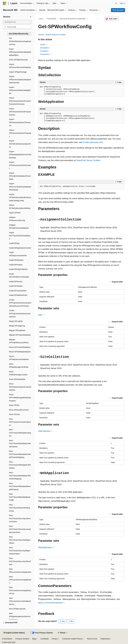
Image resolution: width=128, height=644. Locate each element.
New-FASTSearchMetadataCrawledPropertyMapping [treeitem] (20, 454)
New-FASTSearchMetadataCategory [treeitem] (20, 433)
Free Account (118, 10)
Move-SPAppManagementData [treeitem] (19, 366)
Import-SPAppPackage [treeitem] (18, 72)
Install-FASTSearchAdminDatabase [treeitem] (20, 236)
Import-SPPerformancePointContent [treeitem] (20, 165)
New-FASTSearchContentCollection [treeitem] (20, 422)
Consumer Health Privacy (72, 639)
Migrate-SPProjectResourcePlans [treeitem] (19, 341)
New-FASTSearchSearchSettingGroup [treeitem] (19, 508)
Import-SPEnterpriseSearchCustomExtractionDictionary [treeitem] (20, 101)
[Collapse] (31, 17)
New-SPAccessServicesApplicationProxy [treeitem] (20, 590)
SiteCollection (46, 431)
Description (45, 48)
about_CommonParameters (51, 603)
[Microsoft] (5, 3)
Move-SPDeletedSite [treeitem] (17, 379)
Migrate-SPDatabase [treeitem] (17, 330)
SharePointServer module (55, 35)
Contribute (45, 639)
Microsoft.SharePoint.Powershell (73, 19)
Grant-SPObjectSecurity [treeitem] (18, 60)
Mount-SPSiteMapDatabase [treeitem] (20, 352)
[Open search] (116, 3)
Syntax (44, 44)
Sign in (122, 3)
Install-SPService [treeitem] (16, 282)
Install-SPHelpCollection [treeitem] (18, 269)
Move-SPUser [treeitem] (14, 414)
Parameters (46, 54)
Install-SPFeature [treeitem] (16, 265)
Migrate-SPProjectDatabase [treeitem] (20, 335)
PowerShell (52, 19)
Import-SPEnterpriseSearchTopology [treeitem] (20, 133)
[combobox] (17, 22)
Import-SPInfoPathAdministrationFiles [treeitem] (20, 144)
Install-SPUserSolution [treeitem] (18, 291)
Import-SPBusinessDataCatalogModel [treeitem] (20, 90)
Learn (41, 19)
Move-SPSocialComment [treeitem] (19, 410)
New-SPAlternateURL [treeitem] (17, 609)
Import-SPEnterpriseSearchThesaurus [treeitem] (20, 122)
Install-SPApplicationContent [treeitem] (20, 248)
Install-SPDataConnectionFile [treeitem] (18, 254)
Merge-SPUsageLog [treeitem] (17, 326)
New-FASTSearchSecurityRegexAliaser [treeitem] (20, 540)
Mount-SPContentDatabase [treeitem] (20, 347)
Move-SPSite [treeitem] (14, 405)
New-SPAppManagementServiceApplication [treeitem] (20, 616)
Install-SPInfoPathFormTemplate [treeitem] (19, 275)
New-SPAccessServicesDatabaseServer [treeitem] (20, 601)
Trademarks (105, 639)
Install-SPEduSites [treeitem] (16, 260)
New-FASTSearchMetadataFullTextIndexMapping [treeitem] (20, 476)
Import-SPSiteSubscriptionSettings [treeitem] (20, 207)
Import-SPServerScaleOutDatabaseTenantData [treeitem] (20, 187)
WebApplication (46, 547)
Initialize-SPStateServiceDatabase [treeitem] (19, 227)
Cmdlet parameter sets (93, 142)
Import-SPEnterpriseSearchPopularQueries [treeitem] (20, 112)
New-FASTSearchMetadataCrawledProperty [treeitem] (20, 444)
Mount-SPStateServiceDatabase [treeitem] (19, 358)
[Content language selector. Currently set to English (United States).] (14, 633)
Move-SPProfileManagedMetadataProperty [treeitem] (20, 398)
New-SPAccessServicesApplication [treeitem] (20, 580)
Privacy (55, 639)
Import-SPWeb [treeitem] (15, 213)
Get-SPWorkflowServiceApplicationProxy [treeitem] (20, 41)
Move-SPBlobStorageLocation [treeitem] (18, 373)
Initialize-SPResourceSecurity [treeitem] (17, 219)
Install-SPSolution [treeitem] (16, 286)
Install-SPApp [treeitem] (14, 243)
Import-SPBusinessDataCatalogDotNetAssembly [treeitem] (20, 80)
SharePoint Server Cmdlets (88, 160)
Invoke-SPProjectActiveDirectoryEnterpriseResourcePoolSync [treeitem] (20, 303)
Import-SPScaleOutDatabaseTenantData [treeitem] (20, 176)
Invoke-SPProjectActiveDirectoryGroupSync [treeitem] (20, 314)
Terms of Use (92, 639)
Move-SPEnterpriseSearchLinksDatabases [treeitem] (20, 387)
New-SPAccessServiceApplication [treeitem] (20, 571)
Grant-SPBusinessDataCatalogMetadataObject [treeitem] (20, 52)
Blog (34, 639)
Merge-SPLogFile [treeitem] (16, 321)
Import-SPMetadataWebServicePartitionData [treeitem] (20, 155)
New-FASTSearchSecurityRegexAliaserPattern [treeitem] (20, 551)
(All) (41, 315)
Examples (45, 51)
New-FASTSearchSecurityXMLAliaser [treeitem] (20, 561)
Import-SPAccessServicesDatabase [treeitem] (20, 66)
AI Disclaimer (7, 639)
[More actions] (122, 19)
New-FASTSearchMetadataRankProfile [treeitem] (20, 497)
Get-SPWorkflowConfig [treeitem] (19, 34)
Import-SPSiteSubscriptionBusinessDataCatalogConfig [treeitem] (20, 197)
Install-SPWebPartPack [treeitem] (18, 295)
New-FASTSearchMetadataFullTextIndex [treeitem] (20, 465)
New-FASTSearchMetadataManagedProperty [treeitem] (20, 486)
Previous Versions (22, 639)
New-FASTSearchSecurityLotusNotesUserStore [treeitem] (20, 529)
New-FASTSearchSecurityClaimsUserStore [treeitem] (20, 518)
